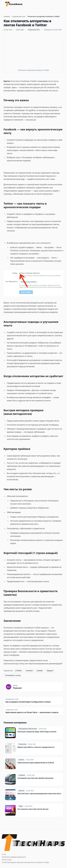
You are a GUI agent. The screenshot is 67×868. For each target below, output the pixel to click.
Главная (7, 16)
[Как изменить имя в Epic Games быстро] (33, 810)
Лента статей (7, 860)
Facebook (29, 671)
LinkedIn (40, 671)
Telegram (50, 671)
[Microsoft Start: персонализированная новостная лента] (33, 795)
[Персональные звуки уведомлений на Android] (33, 764)
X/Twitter (19, 671)
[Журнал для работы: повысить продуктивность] (33, 748)
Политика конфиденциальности (14, 857)
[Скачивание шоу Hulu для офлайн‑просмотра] (33, 779)
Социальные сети (19, 16)
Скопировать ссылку (13, 675)
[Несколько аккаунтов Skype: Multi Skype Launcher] (33, 733)
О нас (4, 854)
